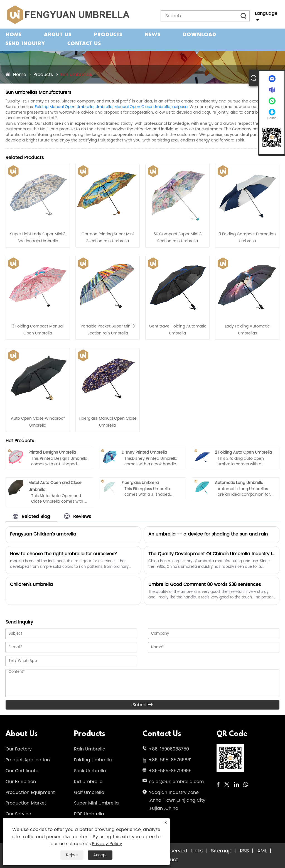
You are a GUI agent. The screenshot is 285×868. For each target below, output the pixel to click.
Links (197, 851)
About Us (58, 35)
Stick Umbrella (90, 771)
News (153, 35)
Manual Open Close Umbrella (142, 107)
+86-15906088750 (169, 749)
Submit (142, 705)
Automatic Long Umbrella (239, 483)
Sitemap (221, 851)
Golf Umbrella (89, 793)
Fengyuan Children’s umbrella (43, 534)
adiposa (180, 107)
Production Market (26, 803)
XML (262, 851)
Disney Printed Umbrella (144, 452)
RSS (245, 851)
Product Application (28, 760)
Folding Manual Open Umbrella (64, 107)
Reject (72, 855)
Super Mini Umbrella (96, 803)
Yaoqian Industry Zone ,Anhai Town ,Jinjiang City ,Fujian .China (177, 801)
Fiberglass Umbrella (140, 483)
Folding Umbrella (93, 760)
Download (200, 35)
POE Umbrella (89, 814)
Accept (100, 855)
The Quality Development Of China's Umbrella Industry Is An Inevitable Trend (212, 554)
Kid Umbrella (88, 782)
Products (108, 35)
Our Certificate (22, 771)
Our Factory (19, 749)
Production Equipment (30, 793)
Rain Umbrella (90, 749)
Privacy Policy (107, 844)
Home (14, 35)
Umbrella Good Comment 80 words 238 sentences (205, 585)
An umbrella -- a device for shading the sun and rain (208, 534)
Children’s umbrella (31, 585)
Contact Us (84, 44)
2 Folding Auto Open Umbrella (243, 452)
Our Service (18, 814)
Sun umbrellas (76, 75)
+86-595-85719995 (170, 771)
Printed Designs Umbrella (52, 452)
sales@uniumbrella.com (176, 782)
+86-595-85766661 (170, 760)
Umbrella (104, 107)
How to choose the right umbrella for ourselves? (63, 554)
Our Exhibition (21, 782)
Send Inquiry (25, 44)
